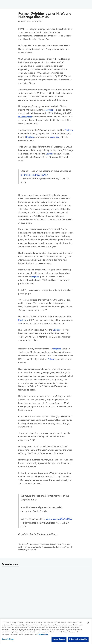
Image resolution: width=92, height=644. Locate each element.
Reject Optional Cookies (78, 639)
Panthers (49, 110)
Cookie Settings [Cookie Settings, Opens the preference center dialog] (8, 639)
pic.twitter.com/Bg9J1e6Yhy (36, 175)
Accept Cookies (59, 639)
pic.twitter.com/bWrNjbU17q (36, 523)
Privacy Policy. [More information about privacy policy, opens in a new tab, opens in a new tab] (43, 634)
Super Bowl (56, 137)
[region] (46, 631)
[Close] (88, 623)
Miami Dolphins (26, 117)
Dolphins (30, 137)
